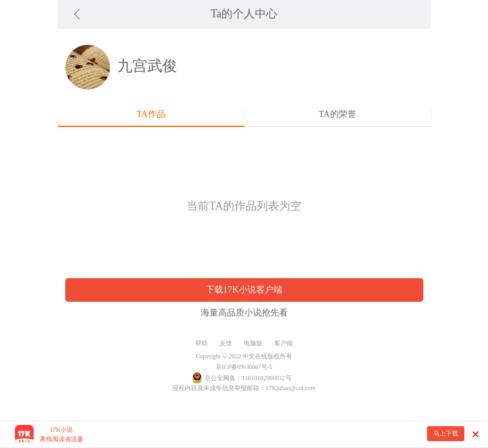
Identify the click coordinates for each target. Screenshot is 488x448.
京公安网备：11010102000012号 (248, 378)
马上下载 (446, 433)
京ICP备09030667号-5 (244, 367)
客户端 (283, 343)
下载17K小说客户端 (244, 289)
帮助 (201, 343)
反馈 (226, 343)
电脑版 (253, 343)
